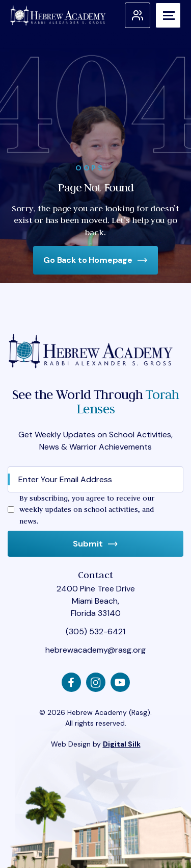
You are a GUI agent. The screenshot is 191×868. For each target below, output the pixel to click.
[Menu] (168, 15)
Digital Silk (122, 744)
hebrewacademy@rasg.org (95, 650)
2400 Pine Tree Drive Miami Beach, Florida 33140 (96, 601)
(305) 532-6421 (95, 631)
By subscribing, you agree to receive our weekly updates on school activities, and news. (87, 510)
